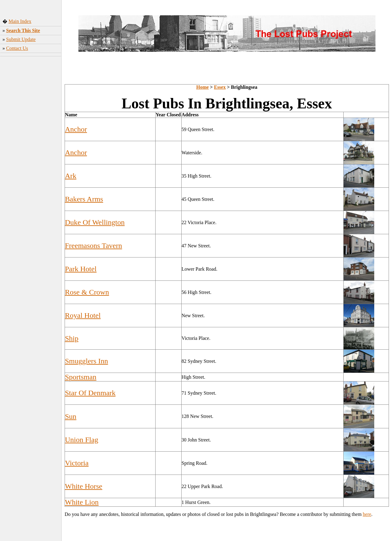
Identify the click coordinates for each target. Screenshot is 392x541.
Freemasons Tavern (94, 246)
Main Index (20, 21)
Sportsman (81, 377)
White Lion (82, 502)
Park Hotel (81, 269)
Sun (71, 416)
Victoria (77, 463)
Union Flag (82, 440)
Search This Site (23, 30)
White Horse (84, 486)
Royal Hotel (83, 315)
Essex (220, 87)
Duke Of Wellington (95, 222)
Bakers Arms (84, 199)
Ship (72, 338)
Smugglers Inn (87, 361)
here (367, 514)
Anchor (76, 129)
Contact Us (17, 48)
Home (203, 87)
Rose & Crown (87, 292)
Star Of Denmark (90, 393)
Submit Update (21, 39)
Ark (71, 176)
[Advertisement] (31, 155)
